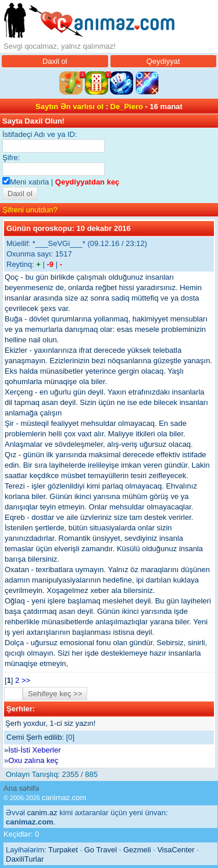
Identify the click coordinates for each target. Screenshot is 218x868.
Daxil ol (55, 61)
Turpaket (63, 850)
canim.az (42, 813)
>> (26, 680)
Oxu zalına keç (33, 760)
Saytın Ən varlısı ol (69, 106)
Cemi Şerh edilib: (35, 737)
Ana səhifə (21, 788)
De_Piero (127, 106)
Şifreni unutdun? (30, 210)
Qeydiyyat (163, 61)
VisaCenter (176, 850)
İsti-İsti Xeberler (34, 750)
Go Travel (101, 850)
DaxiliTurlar (25, 859)
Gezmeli (137, 850)
